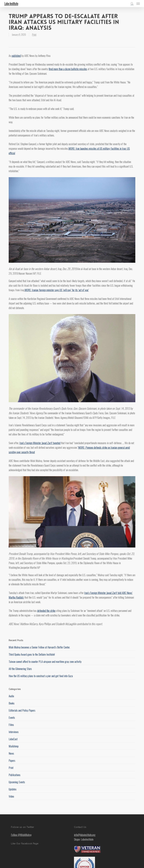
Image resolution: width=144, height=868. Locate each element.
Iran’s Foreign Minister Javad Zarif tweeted (40, 443)
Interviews (14, 732)
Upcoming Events (17, 782)
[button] (138, 4)
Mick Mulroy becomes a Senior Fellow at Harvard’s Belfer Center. (39, 647)
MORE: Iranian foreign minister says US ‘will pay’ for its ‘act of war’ (57, 290)
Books (12, 703)
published (16, 55)
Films (11, 725)
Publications (15, 775)
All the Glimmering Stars (20, 669)
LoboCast (13, 739)
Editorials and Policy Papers (22, 710)
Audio (11, 696)
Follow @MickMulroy (21, 835)
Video (11, 796)
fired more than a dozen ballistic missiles (68, 69)
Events (12, 717)
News (11, 753)
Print (34, 35)
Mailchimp (14, 746)
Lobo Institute (11, 4)
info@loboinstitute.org (85, 835)
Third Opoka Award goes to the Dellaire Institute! (32, 654)
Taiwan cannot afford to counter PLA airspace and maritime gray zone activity (45, 661)
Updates (13, 789)
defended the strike (46, 610)
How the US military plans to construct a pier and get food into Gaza (41, 676)
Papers (12, 760)
